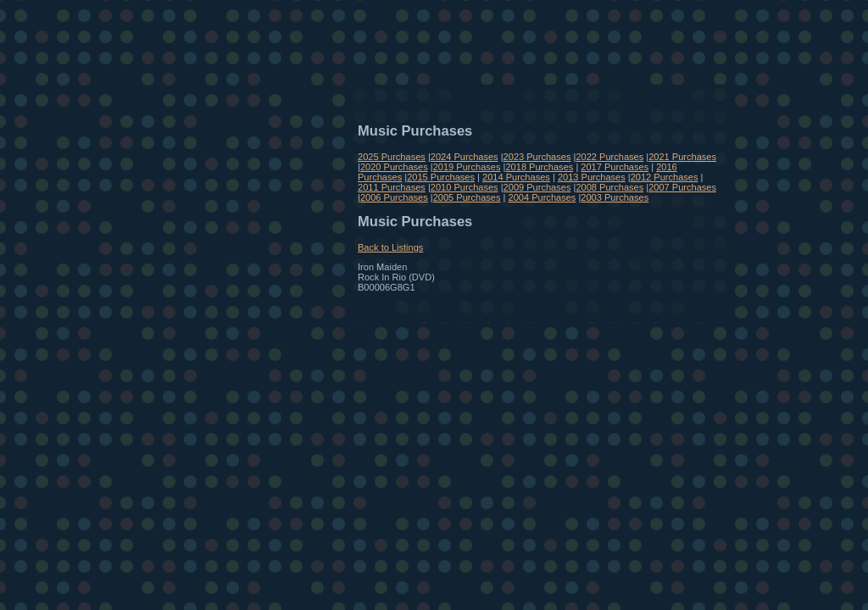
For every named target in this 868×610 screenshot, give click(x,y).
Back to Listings (390, 247)
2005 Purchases (467, 197)
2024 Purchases (465, 157)
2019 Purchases (467, 167)
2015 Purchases (441, 177)
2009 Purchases (537, 187)
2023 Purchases (537, 157)
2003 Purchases (615, 197)
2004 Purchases (542, 197)
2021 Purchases (682, 157)
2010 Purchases (465, 187)
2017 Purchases (615, 167)
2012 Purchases (665, 177)
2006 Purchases (394, 197)
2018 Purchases (539, 167)
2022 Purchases (609, 157)
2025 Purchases (392, 157)
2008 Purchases (609, 187)
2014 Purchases (516, 177)
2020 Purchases (394, 167)
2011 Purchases (392, 187)
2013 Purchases (592, 177)
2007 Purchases (682, 187)
